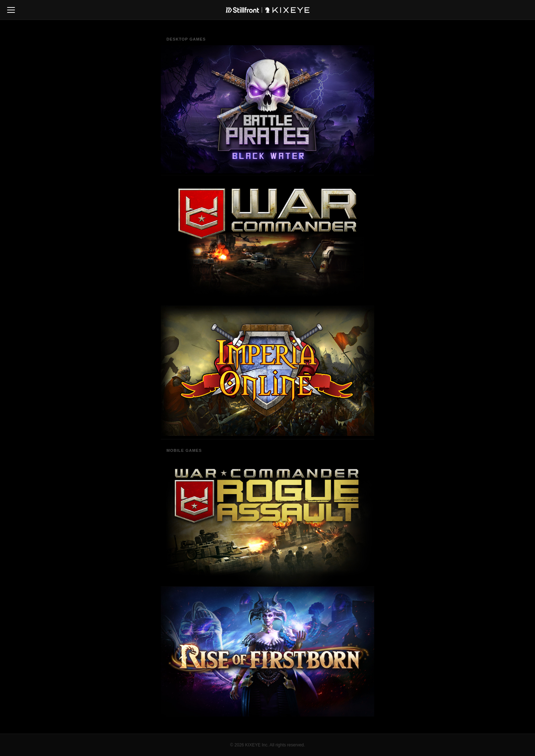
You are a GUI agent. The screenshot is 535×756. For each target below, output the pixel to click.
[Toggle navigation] (11, 10)
